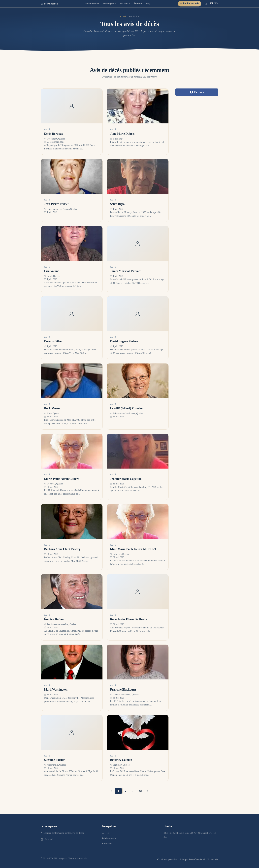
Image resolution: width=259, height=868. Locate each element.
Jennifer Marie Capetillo (126, 479)
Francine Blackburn (123, 690)
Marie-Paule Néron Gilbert (61, 479)
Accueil (123, 16)
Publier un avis (190, 3)
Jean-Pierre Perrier (57, 204)
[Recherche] (206, 4)
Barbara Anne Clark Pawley (62, 549)
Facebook (197, 92)
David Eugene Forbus (124, 341)
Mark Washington (56, 690)
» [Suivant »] (148, 791)
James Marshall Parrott (125, 271)
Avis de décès (92, 3)
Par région (110, 3)
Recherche (107, 844)
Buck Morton (53, 408)
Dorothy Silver (53, 341)
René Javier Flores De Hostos (129, 619)
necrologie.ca (49, 4)
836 (140, 791)
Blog (148, 3)
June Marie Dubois (122, 134)
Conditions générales (167, 859)
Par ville (125, 3)
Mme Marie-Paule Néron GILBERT (133, 549)
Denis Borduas (53, 134)
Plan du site (213, 859)
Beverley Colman (121, 760)
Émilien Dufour (54, 619)
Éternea (138, 3)
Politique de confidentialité (192, 859)
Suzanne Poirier (54, 760)
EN (217, 3)
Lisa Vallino (52, 271)
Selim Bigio (117, 204)
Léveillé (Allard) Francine (127, 408)
